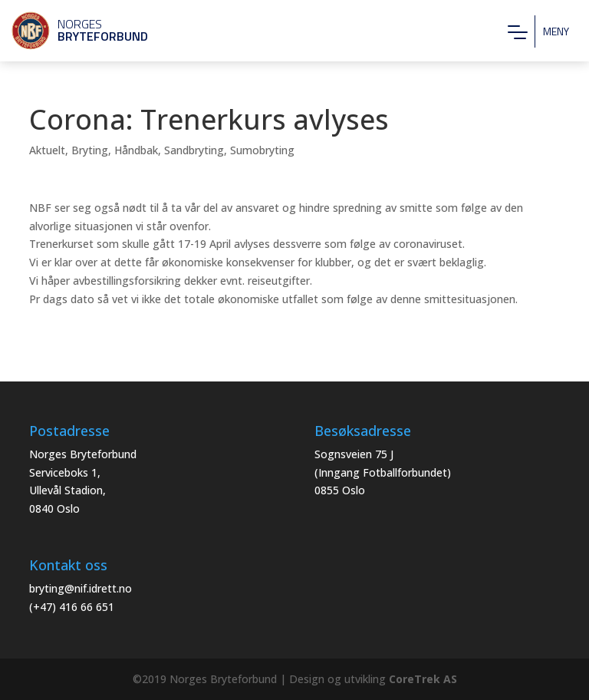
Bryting (90, 150)
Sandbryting (194, 150)
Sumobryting (262, 150)
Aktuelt (47, 150)
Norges (73, 30)
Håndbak (136, 150)
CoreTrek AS (423, 679)
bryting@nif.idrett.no (81, 588)
